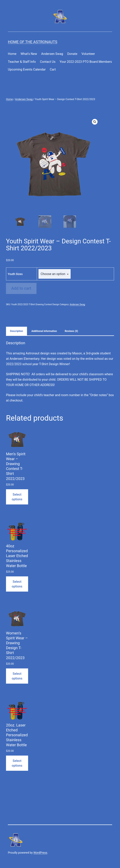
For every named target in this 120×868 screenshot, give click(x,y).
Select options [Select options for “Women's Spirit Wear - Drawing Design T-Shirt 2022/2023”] (17, 676)
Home (12, 54)
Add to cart (21, 288)
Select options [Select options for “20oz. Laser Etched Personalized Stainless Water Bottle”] (17, 763)
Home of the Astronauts (33, 42)
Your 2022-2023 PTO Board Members (86, 62)
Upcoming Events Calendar (27, 69)
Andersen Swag (52, 54)
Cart (53, 69)
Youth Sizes (15, 274)
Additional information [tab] (44, 331)
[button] (95, 122)
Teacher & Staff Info (22, 62)
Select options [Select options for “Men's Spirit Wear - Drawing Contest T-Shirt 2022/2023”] (17, 497)
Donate (72, 54)
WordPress (40, 853)
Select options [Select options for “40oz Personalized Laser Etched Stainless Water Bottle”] (17, 584)
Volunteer (88, 54)
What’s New (29, 54)
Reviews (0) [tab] (71, 331)
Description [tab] (17, 331)
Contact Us (48, 62)
